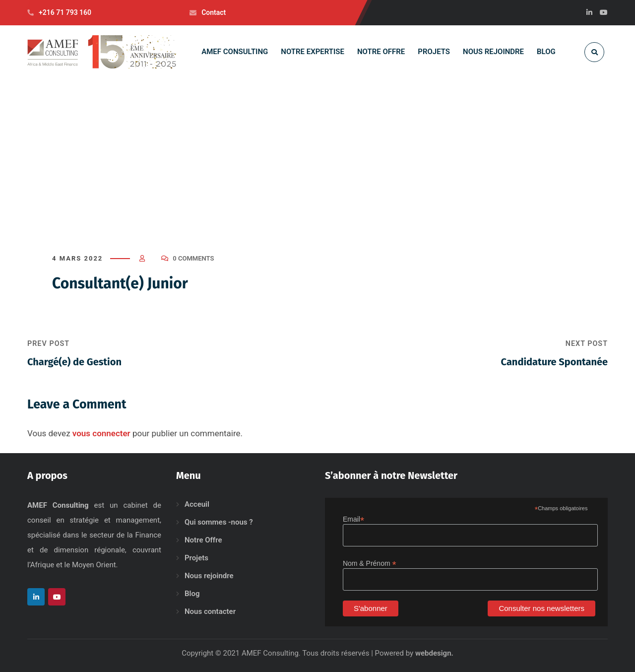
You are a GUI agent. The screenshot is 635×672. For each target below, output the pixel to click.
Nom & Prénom (370, 564)
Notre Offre (203, 540)
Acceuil (197, 504)
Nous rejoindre (209, 576)
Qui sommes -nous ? (219, 522)
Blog (192, 594)
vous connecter (101, 433)
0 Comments (193, 258)
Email (353, 519)
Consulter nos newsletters (541, 608)
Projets (196, 558)
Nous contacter (210, 611)
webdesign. (434, 653)
